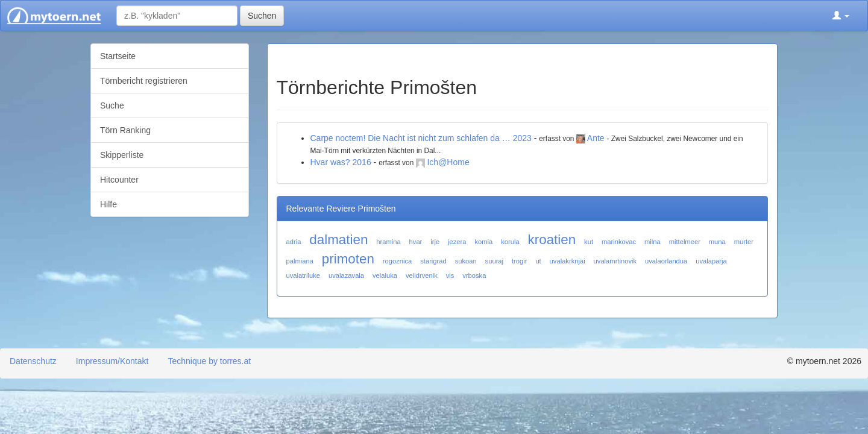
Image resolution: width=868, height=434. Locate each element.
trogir (520, 261)
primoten (348, 259)
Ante (596, 138)
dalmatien (338, 240)
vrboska (474, 275)
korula (510, 242)
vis (450, 275)
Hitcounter (119, 180)
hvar (416, 242)
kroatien (552, 240)
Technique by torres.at (209, 361)
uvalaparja (711, 261)
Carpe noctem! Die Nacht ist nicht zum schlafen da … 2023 (421, 138)
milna (653, 242)
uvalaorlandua (666, 261)
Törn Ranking (125, 130)
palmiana (300, 261)
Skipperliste (122, 155)
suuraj (494, 261)
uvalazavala (346, 275)
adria (294, 242)
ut (538, 261)
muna (717, 242)
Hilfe (108, 204)
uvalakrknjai (568, 261)
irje (435, 242)
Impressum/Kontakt (112, 361)
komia (483, 242)
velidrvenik (422, 275)
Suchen (262, 16)
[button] (841, 16)
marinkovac (619, 242)
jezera (457, 242)
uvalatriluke (303, 275)
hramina (388, 242)
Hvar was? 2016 (341, 162)
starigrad (433, 261)
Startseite (118, 56)
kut (589, 242)
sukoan (466, 261)
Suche (112, 105)
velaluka (385, 275)
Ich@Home (448, 162)
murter (744, 242)
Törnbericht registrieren (144, 81)
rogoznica (398, 261)
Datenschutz (33, 361)
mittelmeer (685, 242)
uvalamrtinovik (615, 261)
